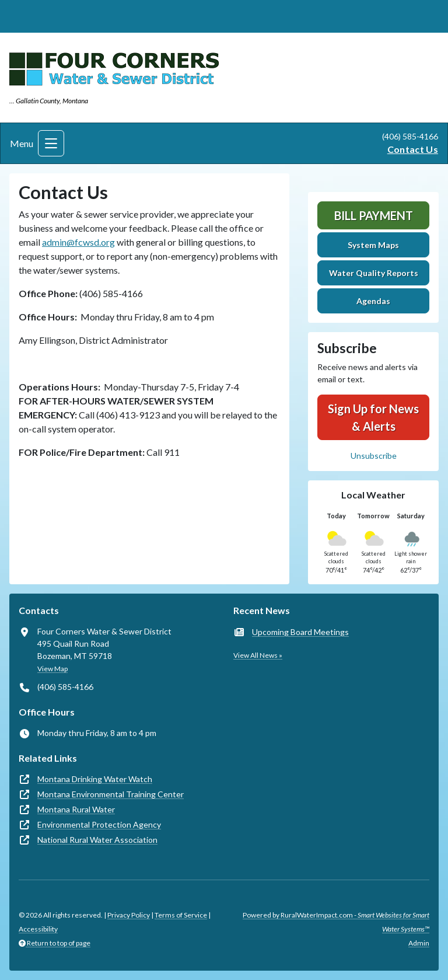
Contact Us (413, 149)
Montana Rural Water (76, 809)
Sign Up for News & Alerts (373, 417)
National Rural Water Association (97, 840)
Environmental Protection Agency (99, 824)
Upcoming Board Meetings (300, 632)
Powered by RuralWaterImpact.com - (336, 922)
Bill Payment (374, 215)
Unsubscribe (374, 456)
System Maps (373, 245)
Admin (419, 943)
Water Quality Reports (374, 273)
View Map (52, 669)
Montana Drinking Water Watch (95, 779)
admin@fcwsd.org (78, 242)
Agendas (373, 301)
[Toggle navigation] (51, 143)
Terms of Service (181, 915)
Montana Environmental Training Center (111, 794)
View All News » (258, 655)
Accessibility (38, 929)
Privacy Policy (129, 915)
